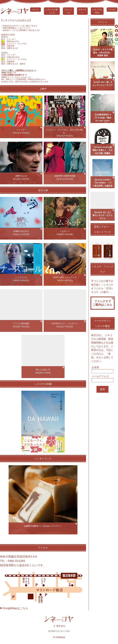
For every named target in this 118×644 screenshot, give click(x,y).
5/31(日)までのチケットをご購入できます (20, 26)
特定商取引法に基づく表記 (59, 631)
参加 (102, 389)
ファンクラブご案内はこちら (102, 303)
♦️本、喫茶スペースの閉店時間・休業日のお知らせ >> (23, 79)
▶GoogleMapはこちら (14, 608)
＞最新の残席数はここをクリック (15, 28)
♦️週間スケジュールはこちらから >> (16, 77)
